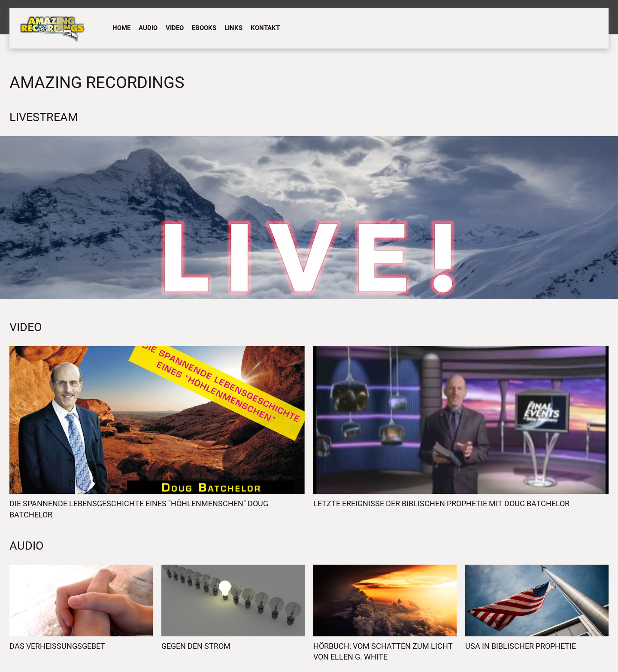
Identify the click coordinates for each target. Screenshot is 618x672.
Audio (148, 28)
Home (121, 28)
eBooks (204, 28)
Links (233, 28)
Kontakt (265, 28)
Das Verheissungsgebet (57, 646)
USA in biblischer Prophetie (521, 646)
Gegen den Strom (196, 646)
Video (175, 28)
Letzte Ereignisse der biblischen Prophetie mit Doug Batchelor (441, 503)
